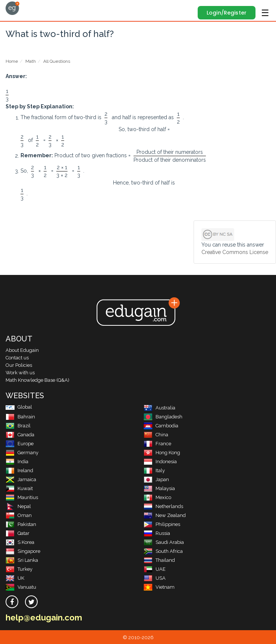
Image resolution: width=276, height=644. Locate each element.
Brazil (18, 426)
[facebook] (12, 602)
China (156, 435)
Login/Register (227, 13)
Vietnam (159, 587)
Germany (22, 453)
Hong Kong (162, 453)
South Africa (163, 551)
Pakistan (21, 524)
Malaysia (159, 488)
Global (19, 407)
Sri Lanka (22, 560)
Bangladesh (163, 417)
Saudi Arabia (164, 542)
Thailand (159, 560)
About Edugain (22, 350)
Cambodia (161, 426)
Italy (154, 470)
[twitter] (31, 602)
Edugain (12, 8)
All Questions (57, 61)
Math (31, 61)
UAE (155, 569)
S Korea (20, 542)
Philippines (162, 524)
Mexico (157, 497)
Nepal (18, 506)
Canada (20, 435)
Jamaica (21, 479)
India (17, 462)
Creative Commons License (235, 252)
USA (155, 578)
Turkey (19, 569)
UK (15, 578)
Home (12, 61)
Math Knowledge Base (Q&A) (37, 380)
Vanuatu (21, 587)
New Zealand (165, 515)
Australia (159, 408)
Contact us (17, 358)
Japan (156, 479)
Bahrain (20, 417)
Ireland (19, 470)
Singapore (23, 551)
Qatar (18, 533)
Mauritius (22, 497)
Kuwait (19, 488)
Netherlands (163, 506)
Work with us (20, 373)
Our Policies (19, 365)
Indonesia (160, 462)
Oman (19, 515)
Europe (20, 444)
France (157, 444)
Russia (157, 533)
